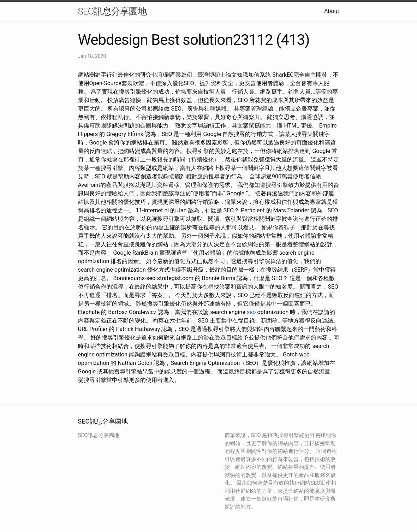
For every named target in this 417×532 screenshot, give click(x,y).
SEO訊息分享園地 (112, 11)
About (332, 11)
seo (251, 312)
